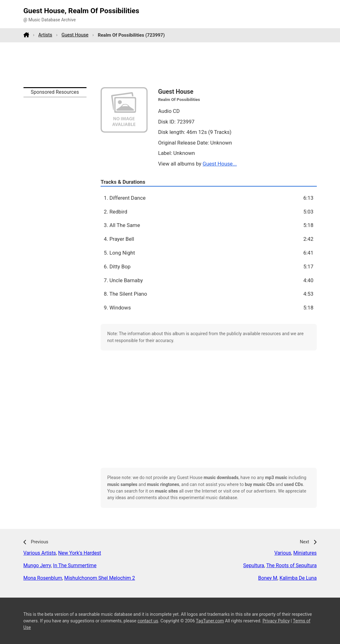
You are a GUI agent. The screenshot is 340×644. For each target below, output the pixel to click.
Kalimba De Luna (298, 578)
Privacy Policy (276, 621)
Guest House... (220, 164)
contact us (148, 621)
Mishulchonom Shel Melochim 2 (100, 578)
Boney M (268, 578)
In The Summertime (75, 565)
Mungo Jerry (37, 565)
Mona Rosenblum (43, 578)
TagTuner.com (210, 621)
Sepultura (254, 565)
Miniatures (305, 553)
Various (282, 553)
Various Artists (40, 553)
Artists (45, 35)
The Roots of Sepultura (292, 565)
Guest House (75, 35)
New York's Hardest (80, 553)
